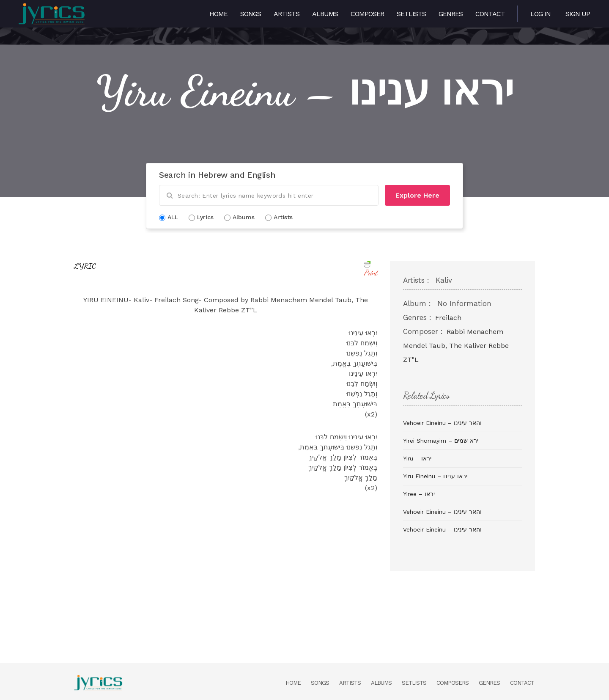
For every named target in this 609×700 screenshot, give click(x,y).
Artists (287, 14)
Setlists (411, 14)
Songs (251, 14)
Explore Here (417, 195)
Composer (367, 14)
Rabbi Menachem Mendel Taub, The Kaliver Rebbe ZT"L (456, 346)
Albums (325, 14)
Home (218, 14)
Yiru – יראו (417, 458)
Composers (453, 683)
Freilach (448, 318)
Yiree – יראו (419, 494)
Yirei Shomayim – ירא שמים (441, 441)
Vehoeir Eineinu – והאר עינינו (442, 423)
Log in (540, 14)
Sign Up (578, 14)
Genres (451, 14)
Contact (490, 14)
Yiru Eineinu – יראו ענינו (435, 476)
